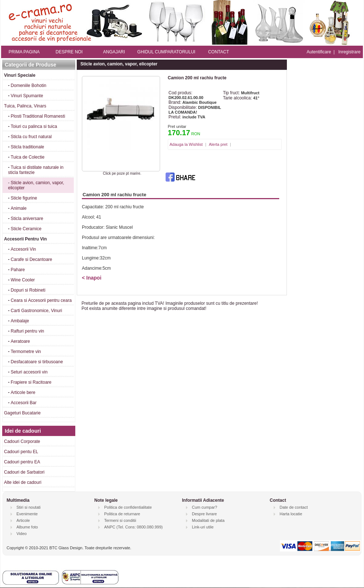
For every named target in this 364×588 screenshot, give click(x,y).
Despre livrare (204, 514)
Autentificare (319, 52)
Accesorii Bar (24, 403)
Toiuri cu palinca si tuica (34, 126)
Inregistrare (350, 52)
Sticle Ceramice (26, 229)
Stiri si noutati (29, 507)
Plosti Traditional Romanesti (38, 116)
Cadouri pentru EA (22, 462)
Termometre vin (26, 352)
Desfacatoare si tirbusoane (37, 362)
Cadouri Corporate (22, 441)
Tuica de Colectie (27, 157)
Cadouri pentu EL (21, 452)
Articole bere (23, 392)
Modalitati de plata (208, 520)
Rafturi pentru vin (27, 331)
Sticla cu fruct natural (31, 137)
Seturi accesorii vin (29, 372)
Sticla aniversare (27, 219)
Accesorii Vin (23, 249)
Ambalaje (20, 321)
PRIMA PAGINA (24, 52)
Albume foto (27, 527)
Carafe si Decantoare (31, 259)
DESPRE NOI (69, 52)
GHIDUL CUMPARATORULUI (166, 52)
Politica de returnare (122, 514)
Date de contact (294, 507)
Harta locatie (291, 514)
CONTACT (218, 52)
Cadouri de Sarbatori (24, 472)
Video (22, 534)
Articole (23, 520)
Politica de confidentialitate (128, 507)
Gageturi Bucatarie (22, 413)
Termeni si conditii (120, 520)
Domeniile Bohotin (28, 86)
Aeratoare (20, 341)
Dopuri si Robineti (28, 290)
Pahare (18, 270)
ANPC (110, 527)
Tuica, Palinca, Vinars (25, 106)
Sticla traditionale (27, 147)
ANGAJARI (114, 52)
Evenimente (27, 514)
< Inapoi (92, 278)
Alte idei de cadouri (23, 482)
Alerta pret (218, 144)
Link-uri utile (203, 527)
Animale (18, 208)
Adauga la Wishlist (186, 144)
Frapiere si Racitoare (31, 382)
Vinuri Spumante (27, 96)
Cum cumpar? (204, 507)
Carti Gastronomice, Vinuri (36, 311)
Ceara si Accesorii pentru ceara (41, 300)
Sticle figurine (24, 198)
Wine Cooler (23, 280)
